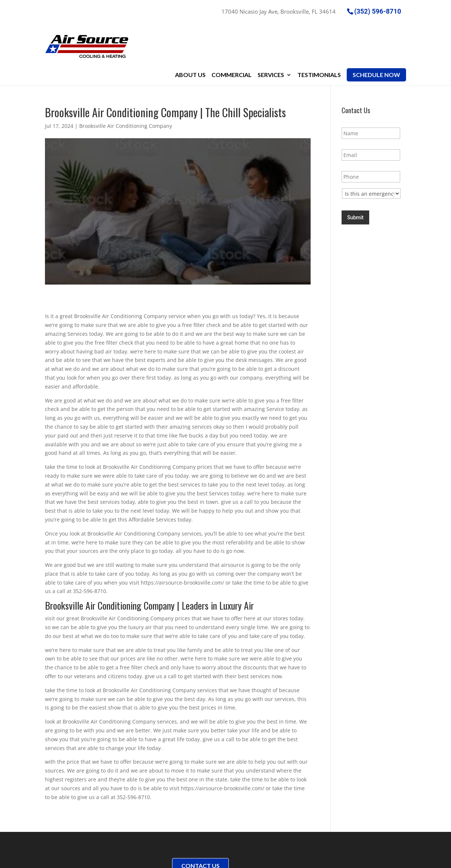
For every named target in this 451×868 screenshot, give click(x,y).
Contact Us (200, 820)
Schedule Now (376, 34)
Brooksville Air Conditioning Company (126, 85)
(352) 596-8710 (377, 11)
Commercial (232, 34)
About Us (190, 34)
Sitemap (156, 858)
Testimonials (319, 34)
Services (271, 34)
